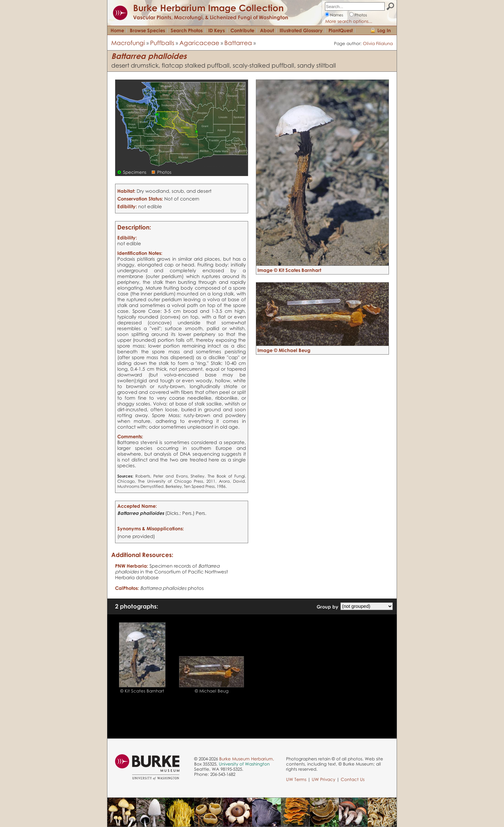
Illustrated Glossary (301, 30)
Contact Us (353, 779)
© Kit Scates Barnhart (142, 691)
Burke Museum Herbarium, (247, 759)
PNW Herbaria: (132, 566)
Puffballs (162, 43)
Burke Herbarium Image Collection (208, 8)
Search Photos (187, 30)
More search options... (349, 21)
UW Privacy (324, 779)
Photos (361, 15)
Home (117, 30)
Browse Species (147, 30)
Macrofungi (128, 43)
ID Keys (216, 30)
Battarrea (238, 43)
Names (337, 15)
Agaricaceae (199, 43)
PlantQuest (341, 30)
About (267, 30)
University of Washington (244, 764)
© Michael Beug (212, 691)
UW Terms (296, 779)
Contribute (242, 30)
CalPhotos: (127, 588)
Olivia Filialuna (378, 43)
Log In (384, 30)
